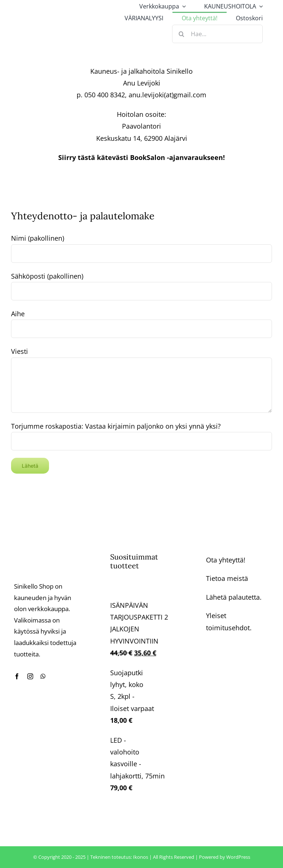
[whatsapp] (43, 676)
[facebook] (17, 676)
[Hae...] (217, 34)
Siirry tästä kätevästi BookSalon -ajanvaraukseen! (141, 157)
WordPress (238, 857)
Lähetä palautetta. (234, 597)
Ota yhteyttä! (226, 560)
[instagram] (30, 676)
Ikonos (141, 857)
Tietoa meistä (227, 578)
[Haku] (181, 34)
